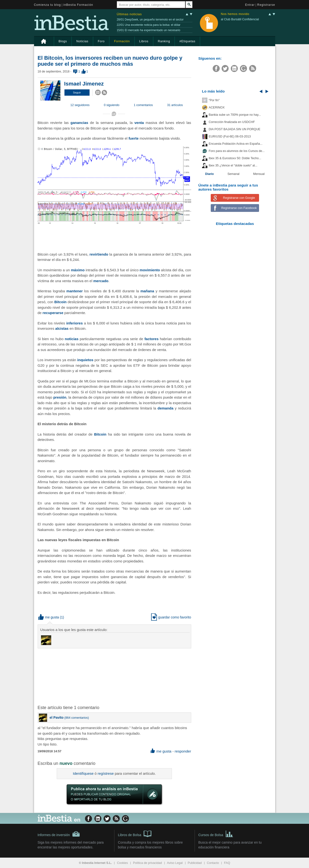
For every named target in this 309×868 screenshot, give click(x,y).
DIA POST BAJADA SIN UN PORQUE (235, 129)
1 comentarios (143, 105)
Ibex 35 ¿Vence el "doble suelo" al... (233, 165)
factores (151, 339)
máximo (78, 270)
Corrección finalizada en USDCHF (232, 122)
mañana (147, 291)
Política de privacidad (147, 863)
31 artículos (175, 105)
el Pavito (57, 717)
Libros (144, 41)
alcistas (62, 328)
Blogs (63, 41)
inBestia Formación (78, 5)
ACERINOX (217, 108)
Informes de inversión (59, 834)
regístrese (106, 773)
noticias (72, 339)
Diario (210, 174)
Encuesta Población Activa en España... (236, 144)
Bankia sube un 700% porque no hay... (235, 115)
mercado (101, 281)
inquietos (85, 360)
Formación (122, 41)
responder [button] (183, 751)
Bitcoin (60, 302)
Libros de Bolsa (135, 833)
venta (139, 123)
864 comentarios (77, 718)
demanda (166, 408)
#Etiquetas (187, 41)
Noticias (82, 41)
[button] (77, 93)
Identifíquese (83, 773)
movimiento (150, 270)
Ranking (164, 41)
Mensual (259, 174)
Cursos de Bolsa (216, 833)
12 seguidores (80, 105)
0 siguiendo (112, 105)
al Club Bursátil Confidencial (240, 19)
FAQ (227, 863)
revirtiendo (99, 254)
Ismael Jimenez (84, 84)
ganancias (79, 123)
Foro (101, 41)
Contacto (213, 863)
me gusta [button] (49, 617)
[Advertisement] (115, 676)
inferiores (74, 323)
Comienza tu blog (48, 5)
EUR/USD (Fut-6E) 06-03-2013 (230, 136)
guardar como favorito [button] (171, 617)
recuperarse (53, 313)
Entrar (250, 5)
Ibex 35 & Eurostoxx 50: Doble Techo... (235, 158)
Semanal (233, 174)
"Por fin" (214, 100)
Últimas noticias (129, 14)
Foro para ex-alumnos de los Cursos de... (237, 151)
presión (60, 397)
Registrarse (266, 5)
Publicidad (195, 863)
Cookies (122, 863)
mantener (75, 291)
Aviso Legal (175, 863)
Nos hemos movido (235, 14)
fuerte (133, 138)
